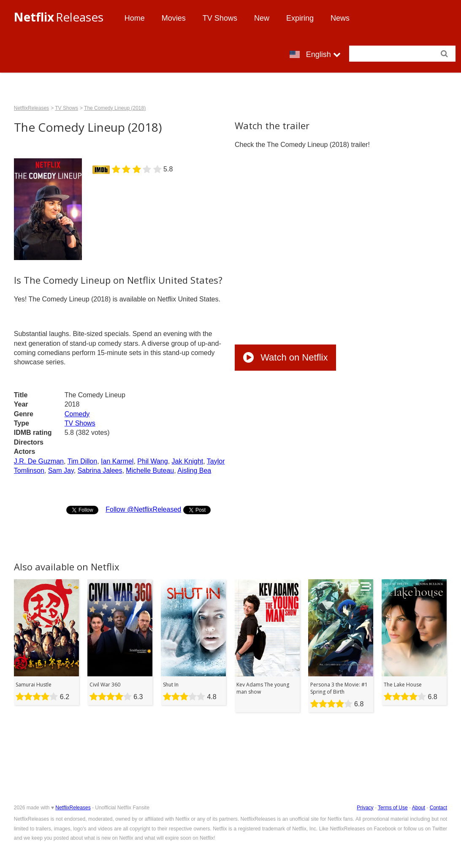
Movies (174, 18)
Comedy (77, 414)
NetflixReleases (31, 108)
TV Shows (220, 18)
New (262, 18)
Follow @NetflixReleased (143, 509)
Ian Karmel (117, 461)
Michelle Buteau (150, 471)
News (340, 18)
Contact (438, 808)
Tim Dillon (83, 461)
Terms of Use (393, 808)
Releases (58, 17)
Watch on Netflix (285, 357)
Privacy (365, 808)
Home (135, 18)
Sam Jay (61, 471)
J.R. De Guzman (39, 461)
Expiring (300, 18)
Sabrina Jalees (100, 471)
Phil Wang (152, 461)
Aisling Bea (194, 471)
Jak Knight (188, 461)
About (419, 808)
